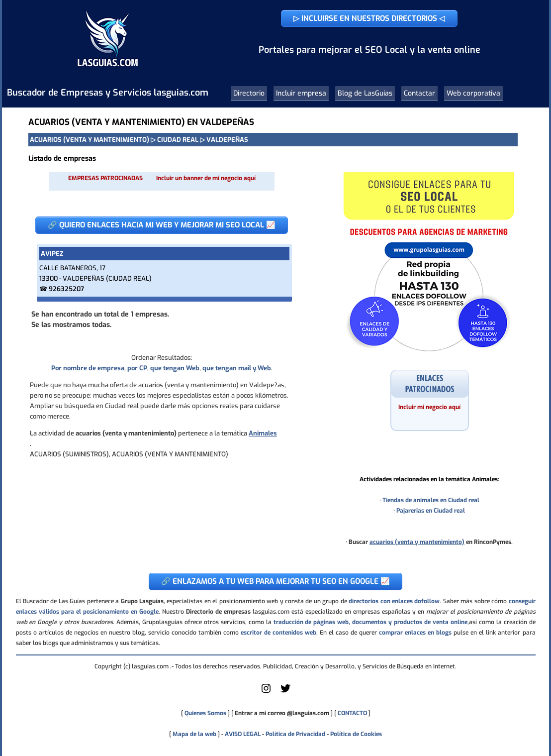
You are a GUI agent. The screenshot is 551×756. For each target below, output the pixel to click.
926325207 (66, 289)
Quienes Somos (205, 713)
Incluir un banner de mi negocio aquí (206, 178)
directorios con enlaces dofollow (394, 601)
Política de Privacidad (295, 734)
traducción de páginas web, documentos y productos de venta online (370, 622)
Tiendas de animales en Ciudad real (431, 500)
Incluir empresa (301, 93)
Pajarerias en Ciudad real (431, 511)
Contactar (419, 93)
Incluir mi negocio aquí (429, 407)
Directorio (249, 93)
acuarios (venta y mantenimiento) (417, 542)
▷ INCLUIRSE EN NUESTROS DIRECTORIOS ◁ (369, 18)
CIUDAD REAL (178, 140)
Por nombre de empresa (88, 368)
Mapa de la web (194, 734)
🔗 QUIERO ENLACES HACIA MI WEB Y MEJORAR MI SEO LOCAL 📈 (162, 225)
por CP (137, 368)
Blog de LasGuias (365, 93)
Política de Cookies (356, 734)
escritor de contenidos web (278, 633)
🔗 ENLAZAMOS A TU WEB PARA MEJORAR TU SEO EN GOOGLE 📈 (275, 581)
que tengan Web (175, 368)
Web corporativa (473, 93)
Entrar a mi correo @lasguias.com (282, 713)
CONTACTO (352, 713)
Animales (263, 433)
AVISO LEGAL (243, 734)
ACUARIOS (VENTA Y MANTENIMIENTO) (90, 140)
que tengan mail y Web (237, 368)
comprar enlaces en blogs (415, 633)
